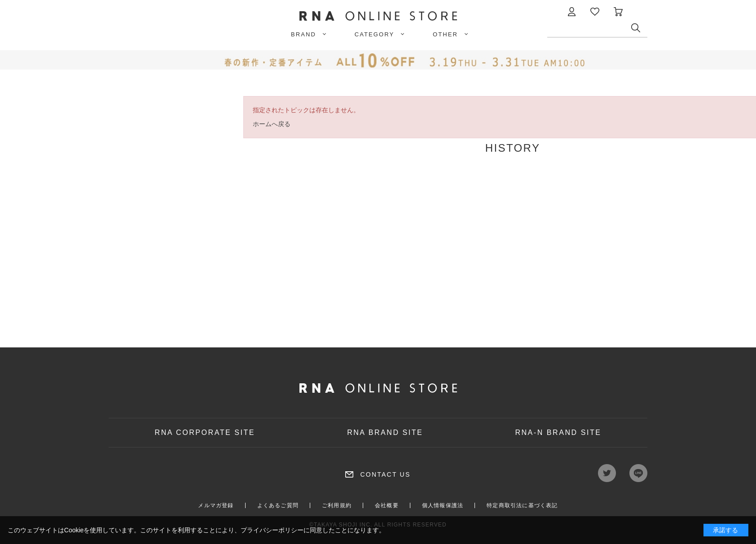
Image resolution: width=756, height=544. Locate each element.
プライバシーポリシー (272, 530)
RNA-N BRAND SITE (558, 432)
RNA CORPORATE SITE (205, 432)
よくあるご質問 (278, 505)
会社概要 (387, 505)
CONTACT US (385, 474)
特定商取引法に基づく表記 (522, 505)
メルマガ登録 (216, 505)
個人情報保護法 (443, 505)
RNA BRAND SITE (385, 432)
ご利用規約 (337, 505)
